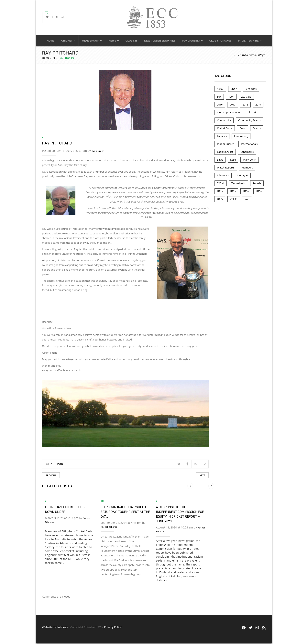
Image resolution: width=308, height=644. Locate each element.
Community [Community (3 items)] (224, 121)
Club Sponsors (220, 41)
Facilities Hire (248, 41)
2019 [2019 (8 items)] (258, 105)
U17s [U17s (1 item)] (220, 200)
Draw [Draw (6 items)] (242, 129)
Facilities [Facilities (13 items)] (222, 137)
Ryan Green (98, 151)
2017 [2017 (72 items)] (233, 105)
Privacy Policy (113, 628)
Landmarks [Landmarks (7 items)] (247, 152)
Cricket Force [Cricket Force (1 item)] (225, 129)
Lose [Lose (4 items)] (233, 160)
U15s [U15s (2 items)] (259, 192)
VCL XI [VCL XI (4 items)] (234, 200)
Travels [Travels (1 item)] (257, 184)
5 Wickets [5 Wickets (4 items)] (251, 89)
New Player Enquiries (160, 41)
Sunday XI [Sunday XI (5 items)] (242, 176)
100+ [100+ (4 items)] (231, 97)
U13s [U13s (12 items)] (246, 192)
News (112, 41)
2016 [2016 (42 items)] (220, 105)
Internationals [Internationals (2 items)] (249, 144)
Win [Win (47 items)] (247, 200)
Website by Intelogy (55, 628)
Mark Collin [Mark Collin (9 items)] (250, 160)
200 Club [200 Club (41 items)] (246, 97)
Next (202, 476)
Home (51, 41)
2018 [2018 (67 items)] (245, 105)
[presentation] (190, 487)
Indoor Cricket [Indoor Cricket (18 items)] (225, 144)
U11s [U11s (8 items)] (220, 192)
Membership (90, 41)
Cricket (67, 41)
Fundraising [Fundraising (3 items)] (241, 137)
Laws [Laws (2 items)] (220, 160)
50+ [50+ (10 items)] (219, 97)
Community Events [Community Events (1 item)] (249, 121)
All (54, 58)
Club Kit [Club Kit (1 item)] (252, 113)
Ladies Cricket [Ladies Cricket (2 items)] (225, 152)
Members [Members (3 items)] (247, 168)
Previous (51, 476)
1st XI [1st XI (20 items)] (220, 89)
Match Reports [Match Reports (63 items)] (226, 168)
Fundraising (191, 41)
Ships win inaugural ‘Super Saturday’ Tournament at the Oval (125, 512)
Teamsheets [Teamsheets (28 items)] (238, 184)
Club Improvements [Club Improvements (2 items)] (229, 113)
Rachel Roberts (109, 527)
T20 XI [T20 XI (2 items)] (221, 184)
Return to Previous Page (251, 56)
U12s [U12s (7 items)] (233, 192)
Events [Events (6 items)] (257, 129)
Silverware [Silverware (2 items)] (223, 176)
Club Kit (131, 41)
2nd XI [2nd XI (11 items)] (235, 89)
